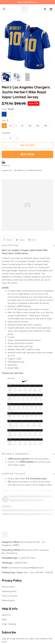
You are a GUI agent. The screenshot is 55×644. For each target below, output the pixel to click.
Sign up (46, 619)
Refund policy (8, 572)
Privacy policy (8, 558)
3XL (38, 126)
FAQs (4, 591)
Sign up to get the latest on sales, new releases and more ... (27, 611)
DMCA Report (20, 631)
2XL (30, 126)
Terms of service (10, 567)
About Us (6, 586)
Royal (11, 109)
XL (23, 126)
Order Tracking (9, 595)
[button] (27, 288)
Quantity (6, 133)
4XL (46, 126)
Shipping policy (9, 563)
